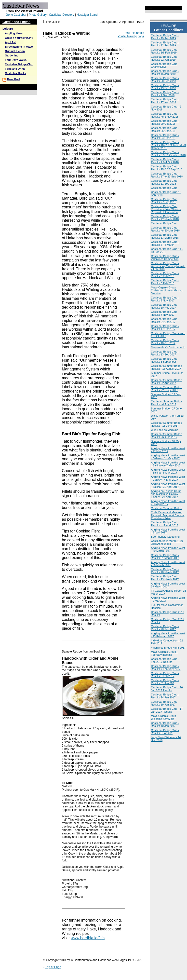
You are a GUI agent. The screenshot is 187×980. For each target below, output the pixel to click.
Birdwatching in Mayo (19, 47)
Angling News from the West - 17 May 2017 (168, 450)
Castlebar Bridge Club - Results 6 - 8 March (165, 243)
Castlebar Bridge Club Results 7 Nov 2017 (164, 313)
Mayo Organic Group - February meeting (164, 653)
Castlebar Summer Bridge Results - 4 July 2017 (167, 403)
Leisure (8, 29)
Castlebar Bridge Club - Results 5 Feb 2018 (165, 282)
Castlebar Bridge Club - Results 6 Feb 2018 (165, 275)
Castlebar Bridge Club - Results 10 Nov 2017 (165, 306)
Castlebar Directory (62, 15)
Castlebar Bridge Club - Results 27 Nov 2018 (165, 101)
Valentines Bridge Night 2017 (168, 648)
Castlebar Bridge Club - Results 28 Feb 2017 (165, 628)
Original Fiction (15, 51)
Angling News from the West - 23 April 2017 (168, 503)
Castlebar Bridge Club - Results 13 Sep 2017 (165, 353)
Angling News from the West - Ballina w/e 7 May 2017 (168, 464)
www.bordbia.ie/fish (88, 938)
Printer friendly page (131, 36)
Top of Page (53, 967)
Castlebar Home (16, 22)
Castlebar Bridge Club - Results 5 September (165, 360)
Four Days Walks (16, 60)
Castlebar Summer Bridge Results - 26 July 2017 (167, 389)
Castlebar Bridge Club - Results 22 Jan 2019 (165, 58)
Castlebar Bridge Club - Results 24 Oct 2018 (165, 136)
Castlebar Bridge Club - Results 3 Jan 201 (165, 732)
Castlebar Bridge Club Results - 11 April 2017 (165, 524)
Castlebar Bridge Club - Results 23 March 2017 (165, 578)
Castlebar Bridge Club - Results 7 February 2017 (166, 667)
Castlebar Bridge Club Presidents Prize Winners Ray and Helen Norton (166, 209)
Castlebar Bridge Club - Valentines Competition (165, 258)
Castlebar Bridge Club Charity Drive (164, 65)
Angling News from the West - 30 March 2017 (168, 549)
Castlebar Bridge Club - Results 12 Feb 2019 (165, 44)
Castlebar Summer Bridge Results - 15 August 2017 (167, 367)
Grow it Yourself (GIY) (19, 38)
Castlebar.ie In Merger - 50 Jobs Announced (167, 542)
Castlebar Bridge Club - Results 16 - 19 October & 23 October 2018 (168, 145)
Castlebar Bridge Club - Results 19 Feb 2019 (165, 37)
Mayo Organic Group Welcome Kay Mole (163, 717)
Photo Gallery (38, 15)
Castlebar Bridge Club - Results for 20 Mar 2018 (165, 229)
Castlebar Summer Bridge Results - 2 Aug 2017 (167, 381)
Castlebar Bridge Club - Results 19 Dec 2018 (165, 87)
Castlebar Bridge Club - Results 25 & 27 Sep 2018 (167, 168)
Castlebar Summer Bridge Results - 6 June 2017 (167, 436)
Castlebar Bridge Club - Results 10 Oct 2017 (165, 342)
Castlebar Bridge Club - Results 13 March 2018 (165, 236)
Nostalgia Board (87, 15)
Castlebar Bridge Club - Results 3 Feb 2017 (165, 675)
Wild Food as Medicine (165, 430)
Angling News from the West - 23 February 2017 (168, 635)
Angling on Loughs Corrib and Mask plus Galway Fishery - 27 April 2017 (166, 494)
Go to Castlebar (16, 15)
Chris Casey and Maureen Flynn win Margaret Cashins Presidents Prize (168, 515)
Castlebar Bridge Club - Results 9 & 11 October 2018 (168, 154)
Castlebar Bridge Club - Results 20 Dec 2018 (165, 80)
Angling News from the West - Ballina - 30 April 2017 (168, 485)
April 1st (10, 42)
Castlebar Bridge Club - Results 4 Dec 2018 (165, 94)
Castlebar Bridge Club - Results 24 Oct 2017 (165, 320)
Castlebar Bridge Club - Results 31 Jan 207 (165, 682)
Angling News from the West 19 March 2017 (168, 585)
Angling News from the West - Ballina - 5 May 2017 (168, 471)
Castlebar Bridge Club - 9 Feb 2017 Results (166, 660)
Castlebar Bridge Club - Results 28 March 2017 (165, 571)
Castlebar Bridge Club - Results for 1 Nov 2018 (165, 115)
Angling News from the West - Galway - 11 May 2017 (168, 457)
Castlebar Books (16, 73)
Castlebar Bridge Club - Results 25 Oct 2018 (165, 129)
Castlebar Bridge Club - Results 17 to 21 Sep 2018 (167, 175)
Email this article (133, 33)
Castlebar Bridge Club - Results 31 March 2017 (165, 557)
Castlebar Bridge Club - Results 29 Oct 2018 (165, 122)
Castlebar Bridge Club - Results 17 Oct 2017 (165, 327)
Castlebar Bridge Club (19, 64)
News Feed (13, 79)
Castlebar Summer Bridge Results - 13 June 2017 (167, 424)
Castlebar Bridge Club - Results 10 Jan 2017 (165, 724)
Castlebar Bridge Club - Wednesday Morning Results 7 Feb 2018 (168, 266)
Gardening (12, 55)
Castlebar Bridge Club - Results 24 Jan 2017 (165, 696)
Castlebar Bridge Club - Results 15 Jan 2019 (165, 72)
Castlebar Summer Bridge (167, 508)
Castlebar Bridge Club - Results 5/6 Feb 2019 (165, 51)
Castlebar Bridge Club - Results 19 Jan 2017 (165, 703)
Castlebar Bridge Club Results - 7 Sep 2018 (164, 201)
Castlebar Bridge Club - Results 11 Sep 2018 (165, 182)
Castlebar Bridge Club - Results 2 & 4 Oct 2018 (165, 161)
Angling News (14, 33)
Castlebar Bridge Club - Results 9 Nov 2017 (165, 299)
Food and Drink (15, 69)
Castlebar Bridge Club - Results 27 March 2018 (165, 218)
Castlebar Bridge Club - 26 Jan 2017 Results (167, 689)
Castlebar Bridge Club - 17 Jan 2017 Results (167, 710)
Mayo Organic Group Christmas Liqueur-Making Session (167, 290)
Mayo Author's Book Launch (168, 347)
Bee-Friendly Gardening (165, 537)
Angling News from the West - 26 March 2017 (168, 564)
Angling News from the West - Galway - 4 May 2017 (168, 478)
